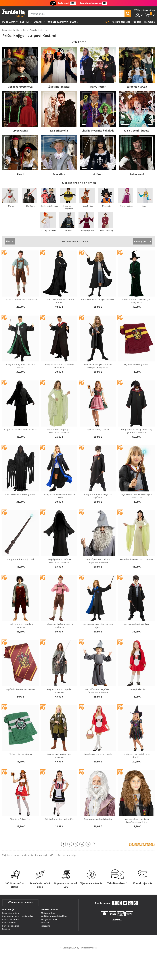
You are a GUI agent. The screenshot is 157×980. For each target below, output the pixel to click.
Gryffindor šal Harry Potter (137, 364)
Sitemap (6, 929)
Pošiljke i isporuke (49, 919)
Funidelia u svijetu (11, 913)
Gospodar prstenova (20, 87)
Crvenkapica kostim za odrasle (98, 754)
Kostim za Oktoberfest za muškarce (21, 299)
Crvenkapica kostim (137, 689)
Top (107, 22)
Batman (68, 230)
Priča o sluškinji (107, 230)
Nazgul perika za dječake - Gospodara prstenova (59, 561)
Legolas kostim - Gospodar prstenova (59, 756)
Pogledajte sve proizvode (142, 844)
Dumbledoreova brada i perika (98, 819)
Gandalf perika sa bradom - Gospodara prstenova (98, 561)
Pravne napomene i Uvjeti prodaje (18, 916)
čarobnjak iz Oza (137, 87)
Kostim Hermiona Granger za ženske (98, 299)
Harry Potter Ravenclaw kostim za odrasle (59, 496)
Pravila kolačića (9, 923)
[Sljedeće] (94, 844)
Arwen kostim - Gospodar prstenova (137, 559)
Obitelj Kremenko (49, 230)
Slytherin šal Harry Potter (21, 754)
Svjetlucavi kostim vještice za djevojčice (136, 756)
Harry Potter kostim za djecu (136, 624)
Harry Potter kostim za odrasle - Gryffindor (59, 366)
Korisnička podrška (20, 903)
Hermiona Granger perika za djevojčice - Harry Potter (137, 821)
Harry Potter (98, 87)
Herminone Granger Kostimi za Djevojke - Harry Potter (98, 366)
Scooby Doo (88, 206)
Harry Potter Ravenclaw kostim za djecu (98, 626)
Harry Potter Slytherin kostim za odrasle (21, 366)
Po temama (9, 22)
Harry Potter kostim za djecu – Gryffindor (98, 496)
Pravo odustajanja (11, 926)
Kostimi (25, 22)
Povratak (45, 923)
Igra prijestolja (59, 131)
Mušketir (98, 174)
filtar (9, 241)
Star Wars (30, 206)
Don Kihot (59, 174)
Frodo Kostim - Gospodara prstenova (21, 626)
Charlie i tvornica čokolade (98, 131)
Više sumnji (46, 926)
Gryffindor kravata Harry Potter (21, 689)
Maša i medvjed (127, 206)
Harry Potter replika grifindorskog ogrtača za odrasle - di (137, 431)
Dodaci (38, 22)
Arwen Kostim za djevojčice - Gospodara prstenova (59, 431)
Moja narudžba (48, 913)
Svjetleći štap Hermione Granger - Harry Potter (136, 496)
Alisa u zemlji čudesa (137, 131)
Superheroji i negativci (69, 207)
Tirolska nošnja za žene (21, 819)
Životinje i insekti (59, 87)
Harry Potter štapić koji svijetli (21, 559)
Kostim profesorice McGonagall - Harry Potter (136, 301)
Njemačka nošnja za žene (98, 429)
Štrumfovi (146, 206)
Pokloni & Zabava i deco (61, 22)
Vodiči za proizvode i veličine (54, 916)
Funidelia (6, 30)
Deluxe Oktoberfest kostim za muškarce (59, 626)
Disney (11, 206)
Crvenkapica (20, 131)
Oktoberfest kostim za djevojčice (59, 819)
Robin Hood (137, 174)
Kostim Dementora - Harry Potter (21, 494)
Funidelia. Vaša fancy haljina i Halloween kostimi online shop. (13, 14)
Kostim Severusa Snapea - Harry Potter (59, 301)
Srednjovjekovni (87, 230)
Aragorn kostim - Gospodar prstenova (59, 691)
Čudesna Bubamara (50, 206)
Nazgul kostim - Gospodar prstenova (21, 429)
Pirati (20, 174)
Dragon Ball (107, 206)
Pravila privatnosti (11, 919)
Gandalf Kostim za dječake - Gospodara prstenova (98, 691)
